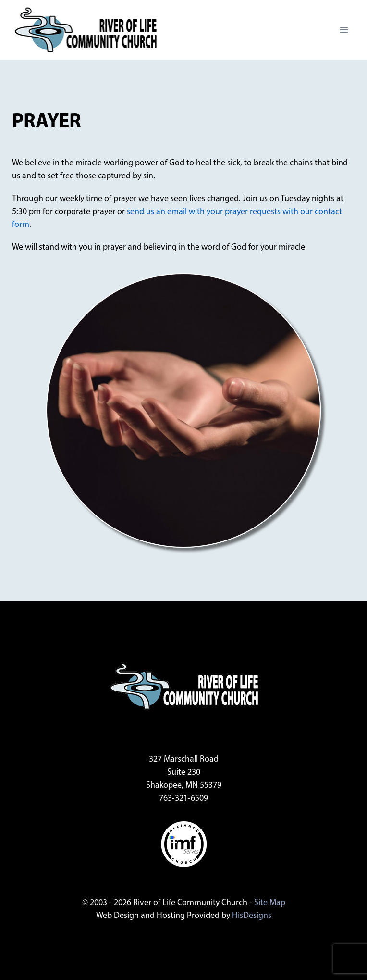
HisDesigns (252, 916)
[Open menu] (344, 30)
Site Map (270, 903)
